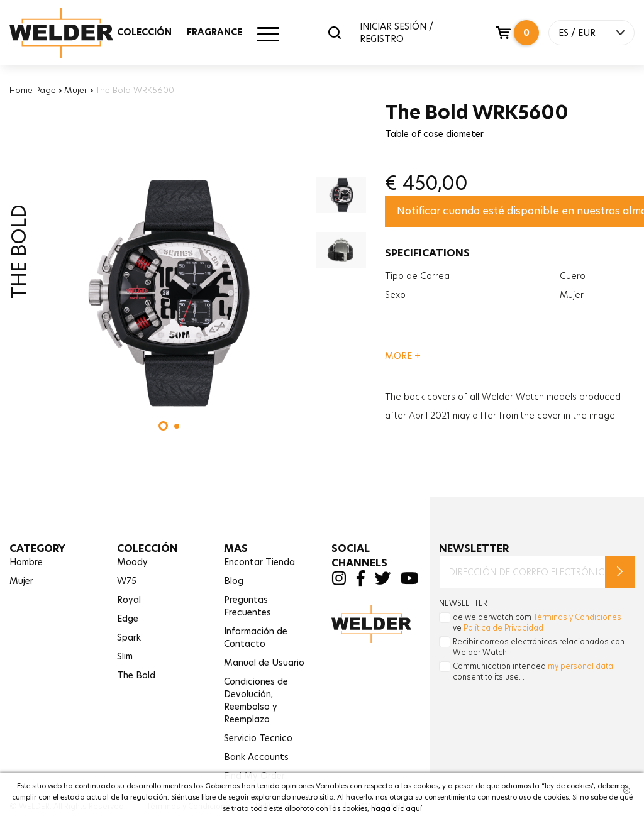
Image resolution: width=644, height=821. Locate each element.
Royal (129, 600)
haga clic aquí (397, 808)
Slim (125, 656)
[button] (163, 426)
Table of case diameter (434, 134)
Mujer (76, 90)
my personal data (580, 666)
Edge (128, 619)
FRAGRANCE (214, 32)
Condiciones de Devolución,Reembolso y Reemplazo (256, 700)
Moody (132, 562)
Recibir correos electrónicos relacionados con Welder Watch (539, 647)
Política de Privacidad (503, 628)
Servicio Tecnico (258, 738)
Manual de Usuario (264, 663)
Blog (234, 581)
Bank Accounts (256, 757)
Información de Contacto (256, 637)
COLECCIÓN (144, 32)
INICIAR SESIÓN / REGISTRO (397, 33)
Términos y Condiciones (577, 617)
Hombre (26, 562)
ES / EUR (577, 33)
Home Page (33, 90)
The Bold (136, 675)
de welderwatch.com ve (537, 622)
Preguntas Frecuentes (247, 606)
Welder (74, 33)
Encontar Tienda (259, 562)
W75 (127, 581)
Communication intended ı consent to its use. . (535, 671)
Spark (129, 637)
